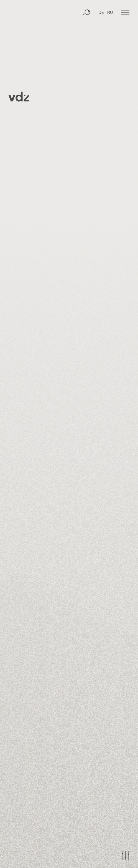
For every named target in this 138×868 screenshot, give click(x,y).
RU (110, 13)
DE (101, 13)
